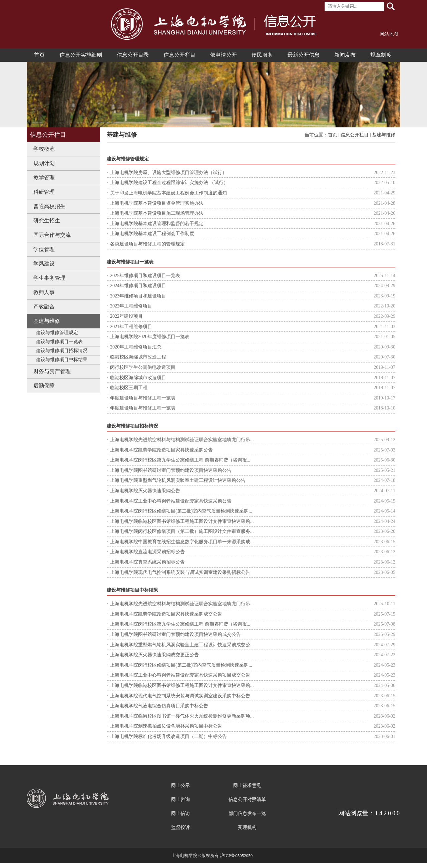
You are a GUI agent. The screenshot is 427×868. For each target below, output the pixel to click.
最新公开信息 (304, 55)
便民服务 (262, 55)
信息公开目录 (133, 55)
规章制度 (381, 55)
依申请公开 (224, 55)
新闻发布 (345, 55)
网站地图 (389, 34)
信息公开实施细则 (81, 55)
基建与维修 (384, 135)
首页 (39, 55)
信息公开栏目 (179, 55)
